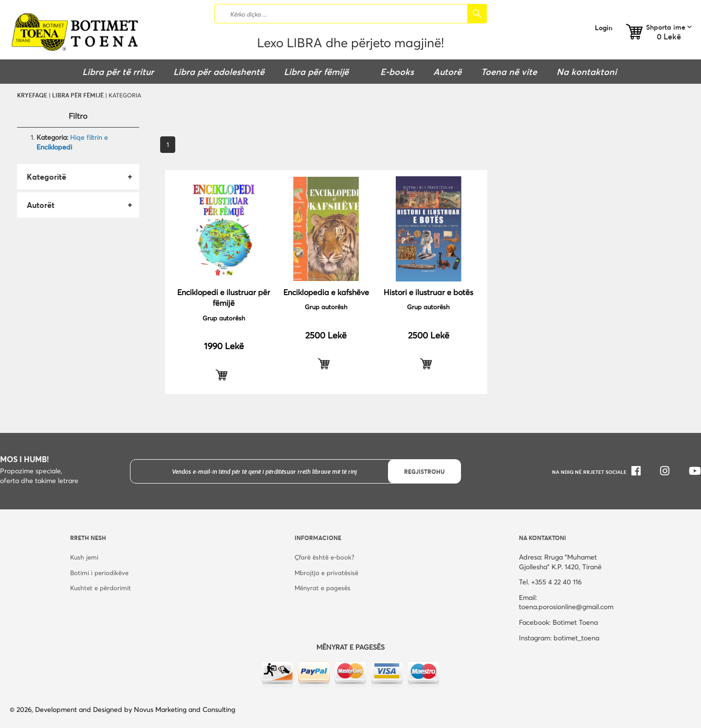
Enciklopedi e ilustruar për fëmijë (224, 297)
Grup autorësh (224, 318)
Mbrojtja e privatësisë (326, 573)
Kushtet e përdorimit (101, 588)
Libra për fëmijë (78, 95)
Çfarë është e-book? (324, 557)
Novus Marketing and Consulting (184, 709)
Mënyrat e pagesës (323, 588)
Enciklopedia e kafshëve (326, 292)
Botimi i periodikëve (99, 573)
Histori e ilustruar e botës (428, 292)
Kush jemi (84, 557)
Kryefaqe (32, 95)
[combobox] (350, 14)
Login (604, 28)
